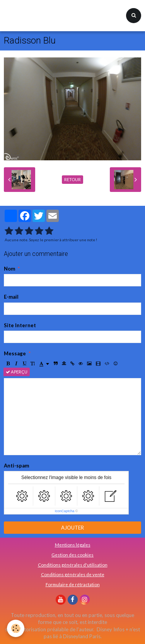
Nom (9, 269)
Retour (72, 179)
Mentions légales (73, 545)
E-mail (11, 297)
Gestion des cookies (72, 555)
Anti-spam (16, 466)
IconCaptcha (65, 511)
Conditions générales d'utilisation (73, 565)
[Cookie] (16, 628)
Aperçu (17, 372)
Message (15, 353)
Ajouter (72, 528)
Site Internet (20, 325)
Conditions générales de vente (73, 574)
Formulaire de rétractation (73, 584)
